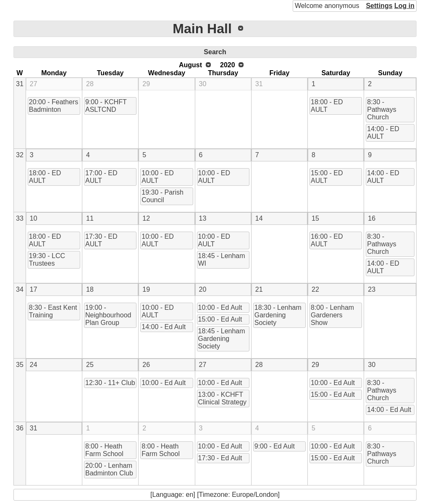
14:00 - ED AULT (383, 133)
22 (315, 289)
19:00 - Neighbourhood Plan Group (108, 315)
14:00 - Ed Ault (164, 327)
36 (20, 428)
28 (90, 84)
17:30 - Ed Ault (220, 458)
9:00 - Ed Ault (275, 446)
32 (20, 155)
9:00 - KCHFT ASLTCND (106, 106)
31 (20, 84)
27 (34, 84)
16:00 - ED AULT (327, 240)
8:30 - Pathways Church (381, 110)
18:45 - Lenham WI (222, 260)
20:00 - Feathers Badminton (54, 106)
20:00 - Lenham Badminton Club (109, 469)
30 (203, 84)
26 (146, 365)
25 (90, 365)
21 (259, 289)
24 (34, 365)
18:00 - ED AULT (327, 106)
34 (20, 289)
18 (90, 289)
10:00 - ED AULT (157, 177)
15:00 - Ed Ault (220, 319)
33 (20, 218)
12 (146, 218)
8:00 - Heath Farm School (104, 450)
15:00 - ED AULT (327, 177)
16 (372, 218)
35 (20, 365)
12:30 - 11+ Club (110, 383)
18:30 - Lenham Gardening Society (278, 315)
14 (259, 218)
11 (90, 218)
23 (372, 289)
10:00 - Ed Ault (220, 307)
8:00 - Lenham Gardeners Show (332, 315)
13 (203, 218)
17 (34, 289)
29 (146, 84)
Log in (404, 6)
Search (215, 52)
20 (203, 289)
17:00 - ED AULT (101, 177)
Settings (379, 6)
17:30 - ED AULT (101, 240)
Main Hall (202, 29)
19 (146, 289)
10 (34, 218)
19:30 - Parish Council (163, 196)
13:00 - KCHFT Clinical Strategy (223, 398)
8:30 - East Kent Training (53, 311)
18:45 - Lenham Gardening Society (222, 339)
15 (315, 218)
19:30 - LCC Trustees (47, 260)
